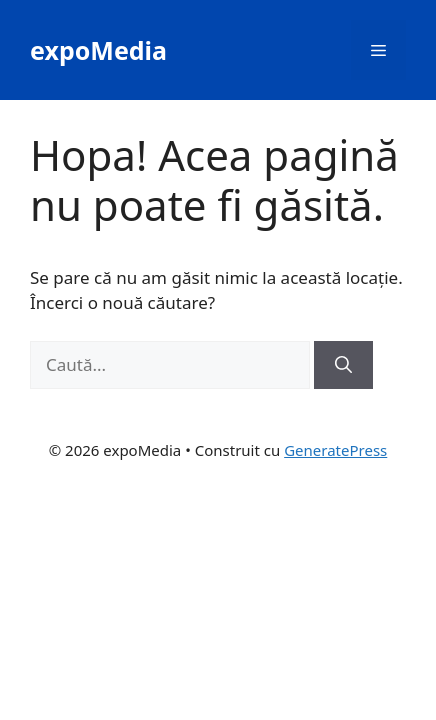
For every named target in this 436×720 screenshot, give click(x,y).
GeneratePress (335, 450)
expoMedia (98, 50)
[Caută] (343, 365)
